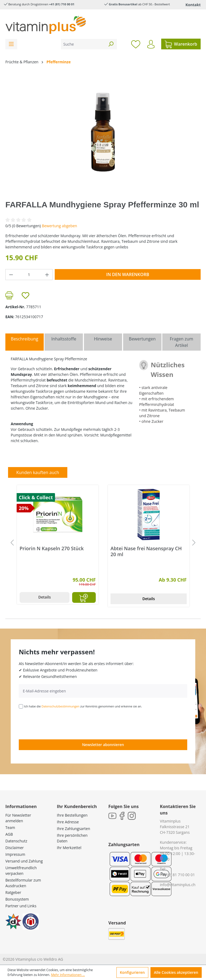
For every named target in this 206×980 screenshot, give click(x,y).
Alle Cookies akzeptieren (176, 972)
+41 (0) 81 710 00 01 (177, 875)
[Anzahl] (29, 275)
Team (10, 827)
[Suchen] (111, 44)
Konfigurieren (132, 972)
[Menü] (11, 44)
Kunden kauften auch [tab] (38, 472)
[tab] (25, 342)
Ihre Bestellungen (72, 815)
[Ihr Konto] (151, 44)
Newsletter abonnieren (103, 745)
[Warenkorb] (181, 44)
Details (45, 597)
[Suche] (83, 44)
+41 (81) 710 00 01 (62, 4)
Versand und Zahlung (24, 861)
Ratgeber (13, 892)
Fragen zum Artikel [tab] (181, 342)
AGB (9, 834)
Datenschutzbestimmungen (61, 706)
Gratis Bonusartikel (123, 4)
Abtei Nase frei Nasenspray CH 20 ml (146, 551)
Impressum (15, 854)
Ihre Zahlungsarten (73, 829)
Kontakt (193, 5)
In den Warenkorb (128, 274)
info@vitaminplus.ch (178, 885)
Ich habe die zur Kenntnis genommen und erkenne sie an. (83, 706)
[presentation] (60, 724)
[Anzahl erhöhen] (47, 275)
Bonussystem (17, 899)
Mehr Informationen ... (68, 975)
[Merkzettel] (136, 44)
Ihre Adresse (68, 822)
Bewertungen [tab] (142, 339)
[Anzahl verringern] (11, 275)
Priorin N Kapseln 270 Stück (52, 548)
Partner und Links (21, 906)
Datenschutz (16, 841)
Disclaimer (14, 848)
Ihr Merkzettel (69, 848)
